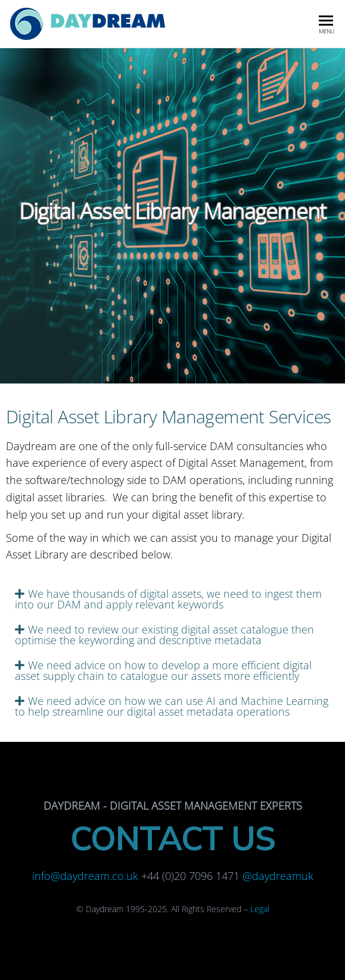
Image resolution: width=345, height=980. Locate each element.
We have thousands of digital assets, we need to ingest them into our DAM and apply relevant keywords (168, 599)
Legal (260, 909)
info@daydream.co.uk (85, 876)
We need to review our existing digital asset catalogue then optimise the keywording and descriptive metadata (164, 635)
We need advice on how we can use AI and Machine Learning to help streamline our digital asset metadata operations (172, 706)
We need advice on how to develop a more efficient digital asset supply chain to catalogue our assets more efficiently (163, 670)
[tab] (172, 599)
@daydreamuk (278, 876)
